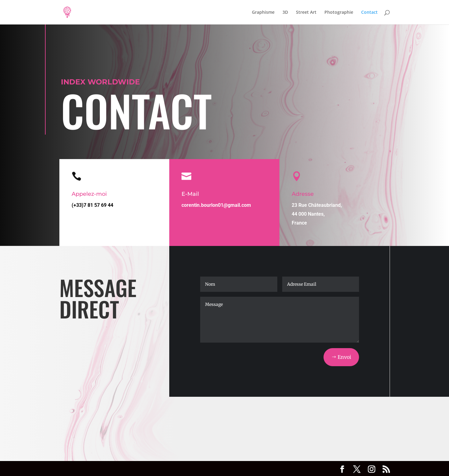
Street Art (306, 13)
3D (285, 13)
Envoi (344, 357)
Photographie (339, 13)
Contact (369, 13)
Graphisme (263, 13)
